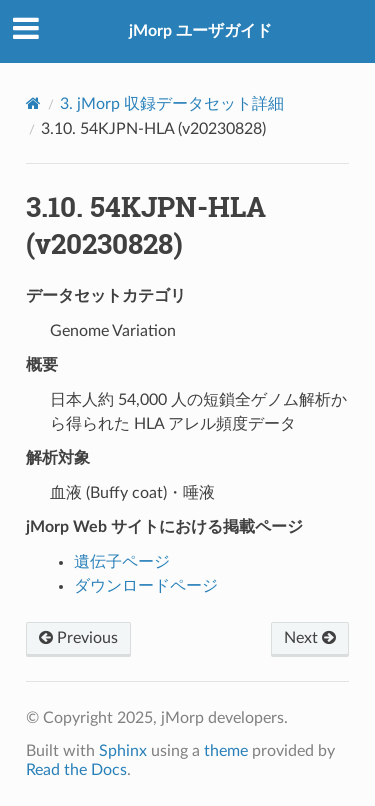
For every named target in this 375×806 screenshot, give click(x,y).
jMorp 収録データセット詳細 (172, 104)
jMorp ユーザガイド (200, 31)
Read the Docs (76, 770)
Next (310, 638)
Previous (78, 638)
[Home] (33, 103)
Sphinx (123, 751)
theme (226, 751)
